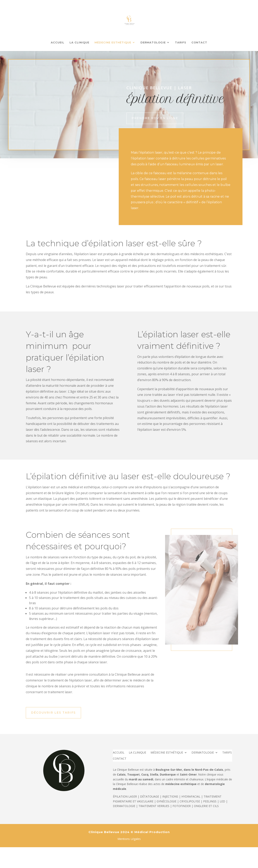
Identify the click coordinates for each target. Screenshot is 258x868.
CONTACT (199, 42)
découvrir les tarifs (53, 713)
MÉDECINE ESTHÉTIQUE (113, 42)
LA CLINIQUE (79, 42)
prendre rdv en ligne (155, 118)
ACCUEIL (58, 42)
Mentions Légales (129, 839)
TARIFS (181, 42)
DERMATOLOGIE (153, 42)
